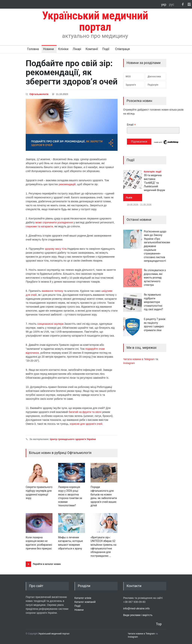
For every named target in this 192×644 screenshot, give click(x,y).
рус (172, 5)
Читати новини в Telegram (139, 359)
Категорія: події (153, 172)
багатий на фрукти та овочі (85, 412)
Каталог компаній (85, 602)
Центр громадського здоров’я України (73, 439)
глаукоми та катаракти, (40, 226)
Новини (48, 49)
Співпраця (122, 49)
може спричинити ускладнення (54, 222)
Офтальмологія (39, 94)
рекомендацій (67, 184)
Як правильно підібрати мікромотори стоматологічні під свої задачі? (153, 302)
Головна (33, 49)
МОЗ (128, 77)
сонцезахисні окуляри (50, 324)
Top (159, 624)
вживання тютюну (52, 291)
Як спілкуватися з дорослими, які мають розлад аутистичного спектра (155, 278)
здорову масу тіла (55, 249)
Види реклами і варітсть (138, 615)
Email (131, 125)
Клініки (63, 49)
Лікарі (77, 49)
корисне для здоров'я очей (86, 424)
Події (106, 49)
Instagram (129, 363)
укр (164, 5)
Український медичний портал (54, 634)
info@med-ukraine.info (136, 608)
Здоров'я (131, 85)
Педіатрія (153, 85)
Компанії (92, 49)
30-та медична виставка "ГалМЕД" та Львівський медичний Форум (154, 183)
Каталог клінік (83, 598)
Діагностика (154, 77)
